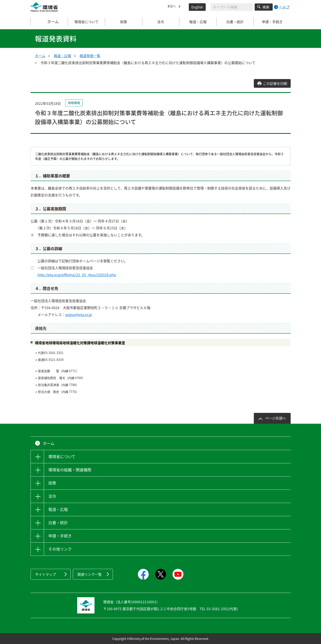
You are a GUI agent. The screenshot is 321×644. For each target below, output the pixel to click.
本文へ (173, 7)
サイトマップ (46, 574)
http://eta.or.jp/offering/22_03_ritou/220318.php (77, 275)
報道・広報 (62, 56)
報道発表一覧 (90, 56)
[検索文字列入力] (231, 7)
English (197, 7)
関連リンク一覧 (90, 574)
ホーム (49, 22)
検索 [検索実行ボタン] (266, 7)
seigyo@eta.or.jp (79, 315)
